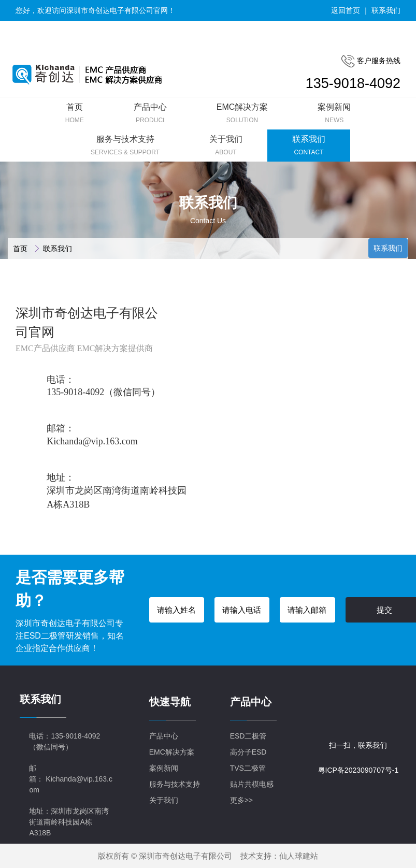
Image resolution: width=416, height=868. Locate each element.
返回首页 (346, 10)
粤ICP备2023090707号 (355, 770)
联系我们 (386, 10)
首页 (21, 249)
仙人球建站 (299, 856)
